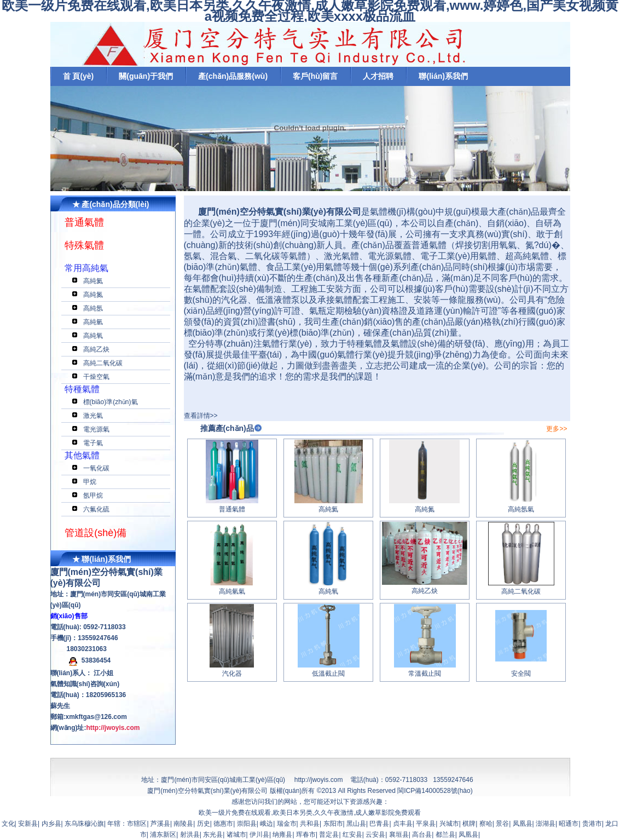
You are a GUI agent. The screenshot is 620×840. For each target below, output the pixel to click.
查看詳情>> (201, 416)
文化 (8, 824)
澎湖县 (546, 824)
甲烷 (90, 482)
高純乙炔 (96, 349)
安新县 (28, 824)
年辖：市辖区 (127, 824)
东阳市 (333, 824)
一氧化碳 (96, 468)
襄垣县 (399, 835)
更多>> (557, 429)
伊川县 (259, 835)
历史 (204, 824)
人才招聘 (378, 76)
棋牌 (469, 824)
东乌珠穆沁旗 (84, 824)
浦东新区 (163, 835)
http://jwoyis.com (319, 780)
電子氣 (93, 443)
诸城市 (236, 835)
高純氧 (93, 336)
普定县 (329, 835)
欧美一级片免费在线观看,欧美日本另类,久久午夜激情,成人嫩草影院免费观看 (310, 813)
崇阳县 (247, 824)
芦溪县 (160, 824)
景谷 (502, 824)
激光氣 (93, 416)
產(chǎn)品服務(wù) (233, 76)
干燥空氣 (96, 377)
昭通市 (569, 824)
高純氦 (93, 281)
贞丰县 (403, 824)
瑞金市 (287, 824)
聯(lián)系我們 (443, 76)
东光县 (213, 835)
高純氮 (93, 295)
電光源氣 (96, 429)
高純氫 (93, 322)
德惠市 (223, 824)
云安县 (375, 835)
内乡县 (51, 824)
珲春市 (306, 835)
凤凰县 (523, 824)
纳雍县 (282, 835)
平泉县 (426, 824)
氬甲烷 (93, 496)
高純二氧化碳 (103, 363)
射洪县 (190, 835)
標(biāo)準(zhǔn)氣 (111, 402)
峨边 (266, 824)
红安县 (352, 835)
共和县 (310, 824)
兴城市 (449, 824)
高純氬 (93, 308)
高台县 (422, 835)
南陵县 (183, 824)
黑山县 (356, 824)
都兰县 (445, 835)
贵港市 (592, 824)
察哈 (486, 824)
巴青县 (379, 824)
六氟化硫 (96, 509)
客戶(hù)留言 (315, 76)
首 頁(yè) (79, 76)
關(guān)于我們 (146, 76)
